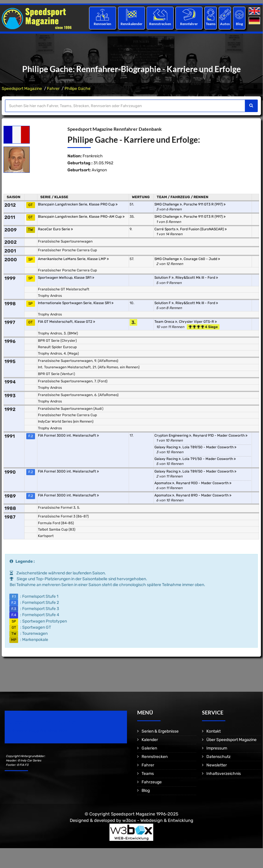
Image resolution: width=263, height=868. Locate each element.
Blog (239, 24)
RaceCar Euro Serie (55, 229)
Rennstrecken (160, 24)
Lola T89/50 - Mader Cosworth (209, 447)
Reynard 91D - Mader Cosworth (220, 435)
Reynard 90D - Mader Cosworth (204, 483)
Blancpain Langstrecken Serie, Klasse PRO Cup (78, 204)
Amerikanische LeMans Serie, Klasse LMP (73, 259)
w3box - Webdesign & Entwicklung (158, 820)
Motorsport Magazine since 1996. (38, 731)
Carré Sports (166, 229)
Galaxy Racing (168, 447)
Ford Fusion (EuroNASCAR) (203, 229)
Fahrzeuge (152, 782)
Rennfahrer (189, 24)
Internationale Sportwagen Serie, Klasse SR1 (76, 303)
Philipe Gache (77, 89)
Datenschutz (218, 757)
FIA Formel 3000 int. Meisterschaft (68, 435)
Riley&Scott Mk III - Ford (197, 278)
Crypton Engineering (173, 435)
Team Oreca (166, 322)
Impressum (217, 748)
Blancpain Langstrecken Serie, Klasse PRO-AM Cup (81, 217)
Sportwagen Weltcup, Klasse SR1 (66, 278)
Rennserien (102, 24)
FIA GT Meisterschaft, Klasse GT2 (67, 322)
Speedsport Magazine (22, 89)
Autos (225, 24)
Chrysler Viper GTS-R (198, 322)
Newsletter (217, 765)
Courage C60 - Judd (202, 259)
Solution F (164, 278)
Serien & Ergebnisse (160, 731)
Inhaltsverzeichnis (224, 774)
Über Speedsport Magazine (231, 740)
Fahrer (53, 89)
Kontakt (214, 731)
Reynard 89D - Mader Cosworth (204, 495)
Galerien (149, 748)
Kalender (150, 740)
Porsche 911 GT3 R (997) (205, 204)
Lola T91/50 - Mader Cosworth (209, 459)
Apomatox (164, 483)
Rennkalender (131, 24)
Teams (211, 24)
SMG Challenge (168, 204)
